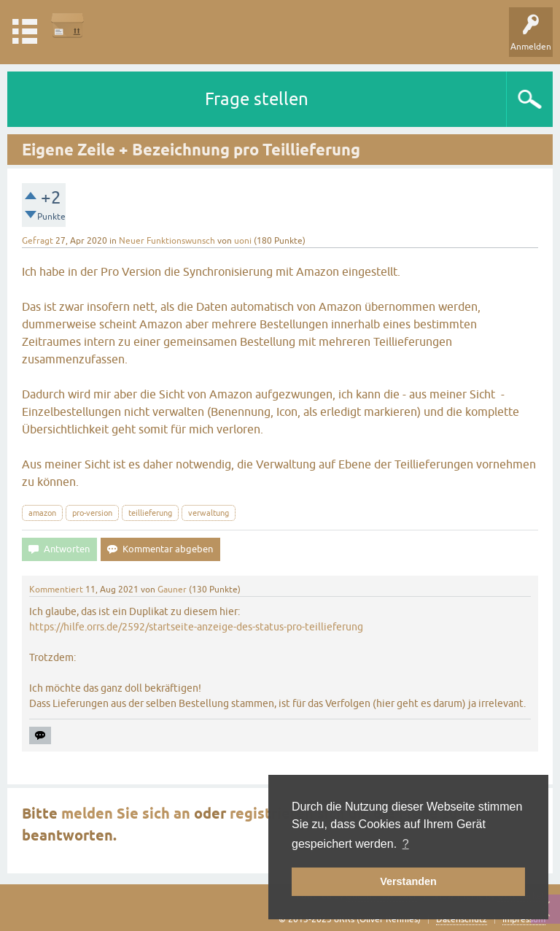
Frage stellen (257, 99)
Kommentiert (56, 590)
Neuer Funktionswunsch (167, 241)
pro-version (92, 513)
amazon (42, 513)
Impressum (524, 919)
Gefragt (38, 241)
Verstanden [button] (408, 881)
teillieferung (150, 513)
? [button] (406, 844)
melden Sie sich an (126, 814)
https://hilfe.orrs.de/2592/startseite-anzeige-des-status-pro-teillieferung (196, 627)
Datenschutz (462, 919)
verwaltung (209, 513)
